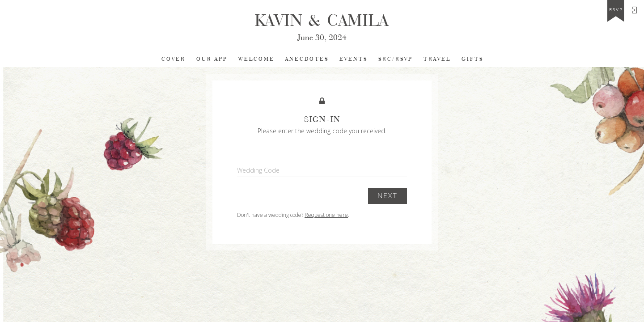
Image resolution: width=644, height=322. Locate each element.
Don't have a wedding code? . (293, 215)
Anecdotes (307, 59)
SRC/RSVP (396, 59)
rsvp (616, 10)
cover (174, 59)
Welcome (256, 59)
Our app (212, 59)
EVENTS (354, 59)
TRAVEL (437, 59)
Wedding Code (258, 170)
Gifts (472, 59)
